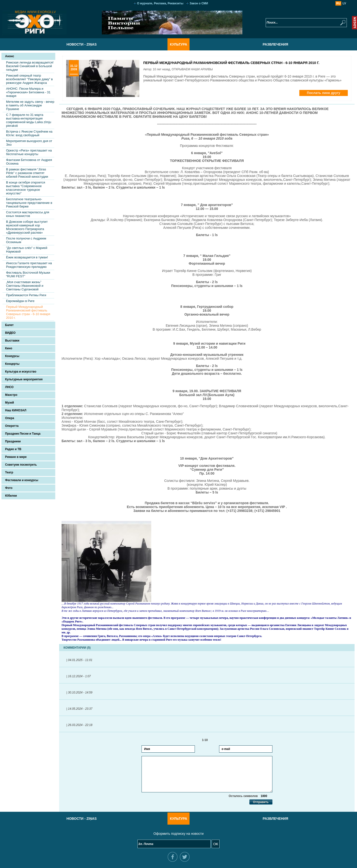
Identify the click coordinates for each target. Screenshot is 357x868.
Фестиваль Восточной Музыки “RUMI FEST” (28, 274)
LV (344, 3)
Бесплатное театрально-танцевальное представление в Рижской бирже (29, 203)
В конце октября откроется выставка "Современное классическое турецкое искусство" (26, 188)
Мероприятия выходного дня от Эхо (29, 143)
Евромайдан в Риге (20, 301)
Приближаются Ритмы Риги (26, 295)
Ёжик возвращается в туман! (27, 257)
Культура (178, 44)
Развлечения (275, 44)
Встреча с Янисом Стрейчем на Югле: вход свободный (29, 133)
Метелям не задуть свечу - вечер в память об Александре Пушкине (30, 105)
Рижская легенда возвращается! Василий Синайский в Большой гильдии (30, 66)
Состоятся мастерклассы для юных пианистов (28, 214)
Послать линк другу (324, 93)
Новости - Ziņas (81, 44)
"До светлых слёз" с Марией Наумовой (27, 250)
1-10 (207, 740)
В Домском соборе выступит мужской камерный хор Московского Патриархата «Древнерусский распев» (27, 227)
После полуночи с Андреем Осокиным (26, 240)
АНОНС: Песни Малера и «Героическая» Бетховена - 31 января (28, 92)
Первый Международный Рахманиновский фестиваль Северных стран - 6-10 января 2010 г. (28, 312)
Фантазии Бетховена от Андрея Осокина (29, 162)
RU (338, 3)
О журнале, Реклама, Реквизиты (160, 3)
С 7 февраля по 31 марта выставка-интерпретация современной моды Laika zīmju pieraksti (29, 120)
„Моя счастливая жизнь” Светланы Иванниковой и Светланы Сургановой (25, 286)
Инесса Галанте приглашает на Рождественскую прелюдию (29, 265)
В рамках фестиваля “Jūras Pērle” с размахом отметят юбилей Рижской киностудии (27, 173)
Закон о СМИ (199, 3)
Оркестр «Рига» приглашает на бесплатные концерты (29, 152)
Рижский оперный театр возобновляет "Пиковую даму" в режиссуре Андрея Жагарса (29, 79)
